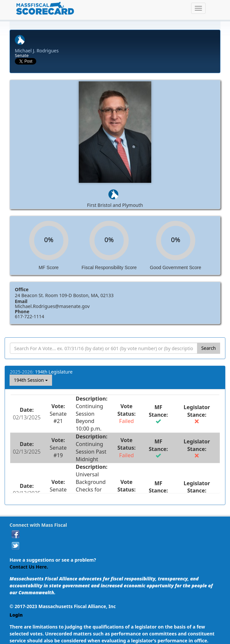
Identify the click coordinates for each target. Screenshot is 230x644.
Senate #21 (58, 418)
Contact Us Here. (29, 567)
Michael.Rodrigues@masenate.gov (52, 306)
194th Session (31, 380)
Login (16, 615)
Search (209, 348)
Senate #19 (58, 451)
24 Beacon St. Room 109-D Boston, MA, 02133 (64, 295)
